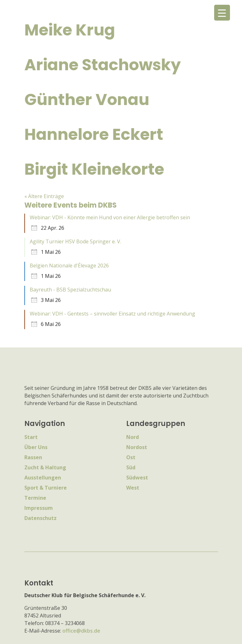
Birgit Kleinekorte (94, 169)
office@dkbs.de (81, 631)
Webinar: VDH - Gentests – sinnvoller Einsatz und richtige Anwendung (112, 314)
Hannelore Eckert (94, 134)
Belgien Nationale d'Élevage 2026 (69, 266)
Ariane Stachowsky (103, 65)
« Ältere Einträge (44, 196)
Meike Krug (70, 30)
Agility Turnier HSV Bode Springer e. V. (75, 241)
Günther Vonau (87, 100)
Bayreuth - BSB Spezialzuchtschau (70, 290)
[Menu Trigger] (222, 13)
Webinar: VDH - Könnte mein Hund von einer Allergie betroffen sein (110, 217)
